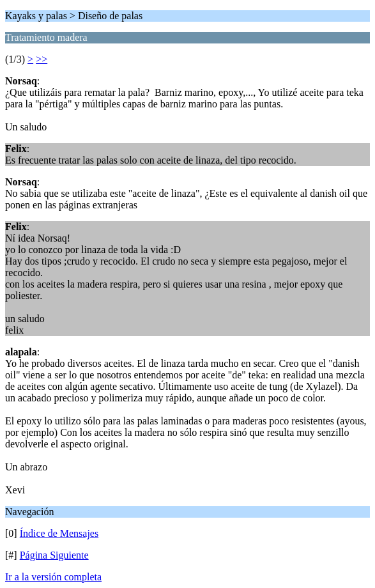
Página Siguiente (54, 555)
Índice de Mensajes (59, 533)
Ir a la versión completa (53, 577)
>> (42, 59)
